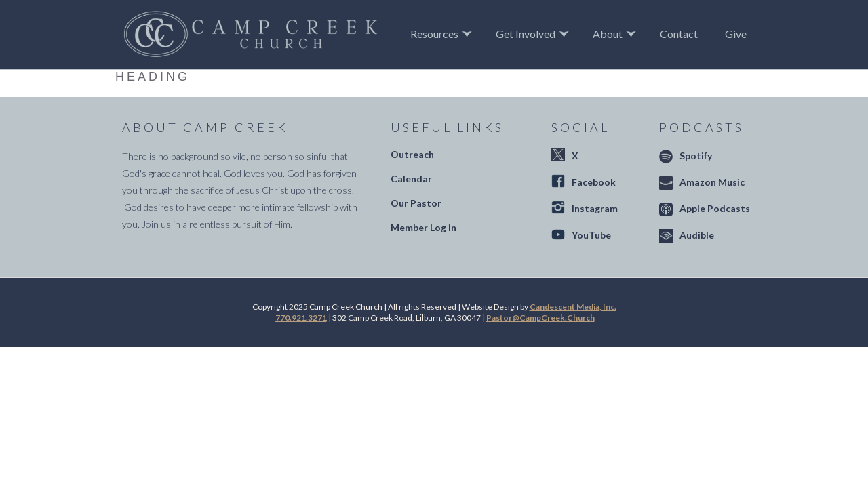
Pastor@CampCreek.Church (540, 318)
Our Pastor (416, 203)
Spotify (696, 156)
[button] (443, 34)
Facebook (594, 182)
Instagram (595, 208)
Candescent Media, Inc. (573, 307)
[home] (250, 35)
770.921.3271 (301, 318)
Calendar (411, 179)
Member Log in (423, 227)
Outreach (412, 154)
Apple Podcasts (715, 208)
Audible (697, 235)
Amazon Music (712, 182)
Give (736, 34)
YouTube (591, 235)
